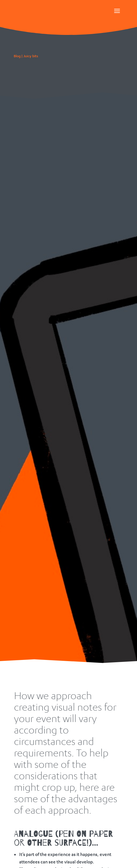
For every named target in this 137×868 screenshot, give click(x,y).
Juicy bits (31, 56)
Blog (17, 56)
